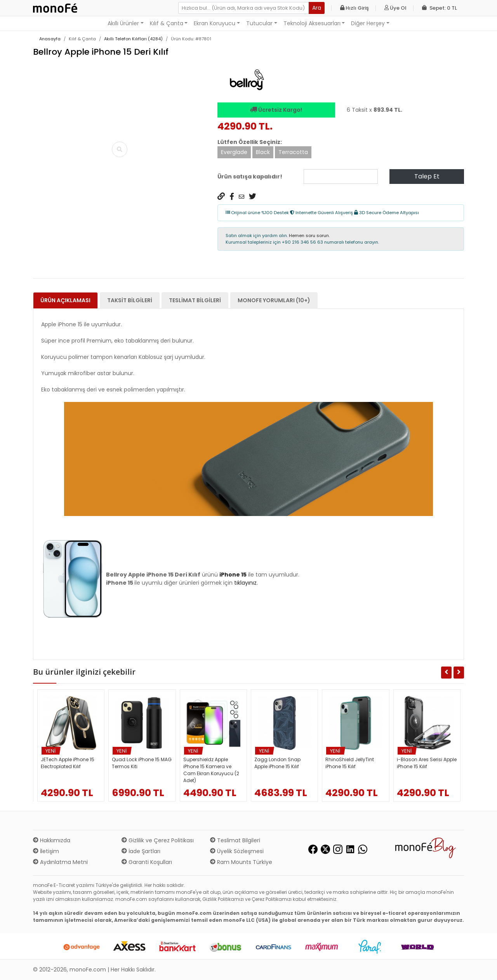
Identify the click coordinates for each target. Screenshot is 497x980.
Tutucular (259, 23)
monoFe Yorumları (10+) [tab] (274, 300)
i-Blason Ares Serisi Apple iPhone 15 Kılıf (427, 763)
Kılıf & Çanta (167, 23)
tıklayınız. (246, 583)
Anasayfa (50, 39)
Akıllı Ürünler (123, 23)
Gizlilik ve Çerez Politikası (158, 840)
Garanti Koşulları (147, 862)
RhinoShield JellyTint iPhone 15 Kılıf (350, 763)
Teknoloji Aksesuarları (312, 23)
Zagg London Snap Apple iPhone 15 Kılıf (277, 763)
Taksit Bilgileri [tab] (130, 300)
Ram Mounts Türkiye (241, 862)
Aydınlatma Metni (60, 862)
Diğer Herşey (368, 23)
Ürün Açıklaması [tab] (65, 300)
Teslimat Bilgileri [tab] (195, 300)
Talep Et (427, 176)
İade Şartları (141, 851)
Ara (317, 8)
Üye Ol (395, 8)
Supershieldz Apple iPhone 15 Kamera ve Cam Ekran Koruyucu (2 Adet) (211, 770)
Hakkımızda (52, 840)
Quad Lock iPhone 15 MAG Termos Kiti (142, 763)
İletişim (46, 851)
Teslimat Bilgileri (235, 840)
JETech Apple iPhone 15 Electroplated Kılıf (68, 763)
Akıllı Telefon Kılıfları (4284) (133, 39)
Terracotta (293, 152)
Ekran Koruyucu (215, 23)
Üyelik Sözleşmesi (237, 851)
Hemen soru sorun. (309, 235)
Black (263, 152)
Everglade (234, 152)
